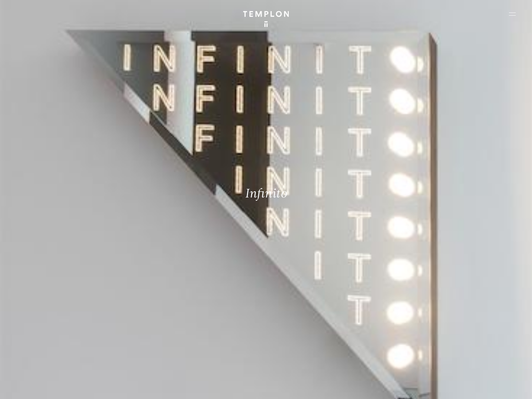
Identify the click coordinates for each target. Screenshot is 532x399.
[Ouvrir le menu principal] (512, 14)
